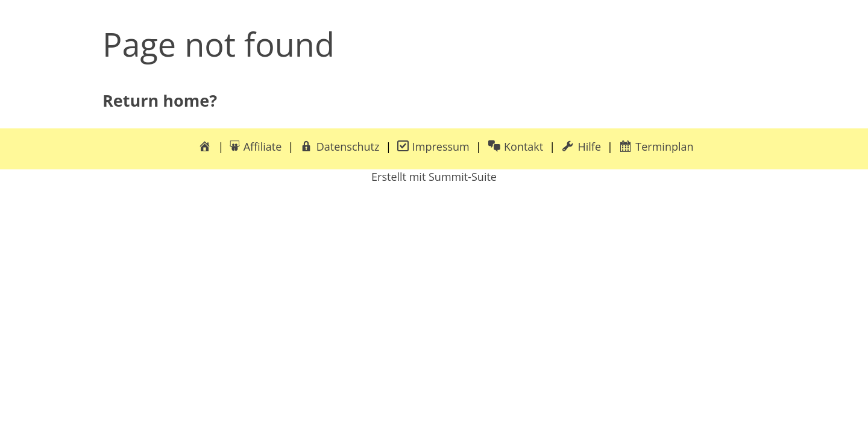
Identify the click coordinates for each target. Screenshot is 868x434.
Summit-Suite (463, 177)
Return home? (160, 100)
